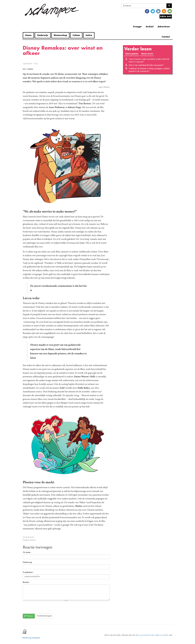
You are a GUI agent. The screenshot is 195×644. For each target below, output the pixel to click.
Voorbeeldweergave (44, 616)
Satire (89, 35)
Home (28, 35)
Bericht (26, 582)
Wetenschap (60, 35)
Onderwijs (43, 35)
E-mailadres (28, 572)
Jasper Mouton (104, 87)
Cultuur (76, 35)
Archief (150, 27)
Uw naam (27, 552)
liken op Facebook (143, 635)
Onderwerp (27, 562)
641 (24, 69)
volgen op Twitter (161, 635)
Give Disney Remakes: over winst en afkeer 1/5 (24, 537)
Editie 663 (166, 16)
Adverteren (164, 27)
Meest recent (147, 54)
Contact (166, 37)
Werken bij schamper (31, 638)
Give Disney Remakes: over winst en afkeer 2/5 (26, 537)
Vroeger (137, 27)
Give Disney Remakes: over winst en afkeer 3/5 (29, 537)
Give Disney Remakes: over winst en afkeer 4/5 (31, 537)
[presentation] (43, 608)
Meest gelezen (132, 54)
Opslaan (29, 616)
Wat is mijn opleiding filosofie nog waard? (146, 65)
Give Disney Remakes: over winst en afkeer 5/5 (33, 537)
